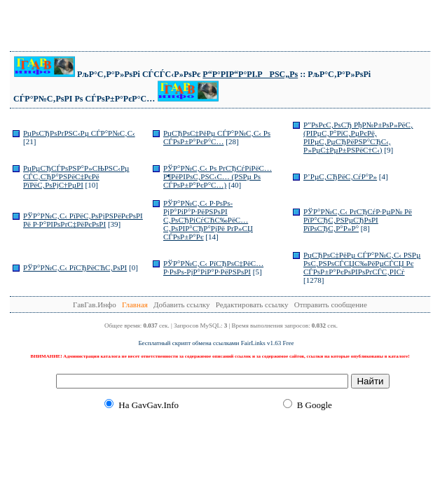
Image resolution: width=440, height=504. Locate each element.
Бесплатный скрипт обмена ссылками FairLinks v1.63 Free (216, 343)
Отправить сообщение (331, 304)
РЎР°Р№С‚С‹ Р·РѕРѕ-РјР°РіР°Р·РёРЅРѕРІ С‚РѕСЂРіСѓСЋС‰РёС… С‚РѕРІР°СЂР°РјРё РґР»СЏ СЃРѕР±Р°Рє (208, 220)
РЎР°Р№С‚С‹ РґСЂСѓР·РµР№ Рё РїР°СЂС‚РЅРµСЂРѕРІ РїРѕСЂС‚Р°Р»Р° (358, 220)
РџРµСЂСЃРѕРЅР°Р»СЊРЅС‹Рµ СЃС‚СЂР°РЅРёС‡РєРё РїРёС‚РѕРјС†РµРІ (76, 176)
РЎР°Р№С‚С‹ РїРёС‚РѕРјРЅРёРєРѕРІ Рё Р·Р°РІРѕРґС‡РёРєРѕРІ (83, 220)
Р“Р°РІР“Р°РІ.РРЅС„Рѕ (250, 74)
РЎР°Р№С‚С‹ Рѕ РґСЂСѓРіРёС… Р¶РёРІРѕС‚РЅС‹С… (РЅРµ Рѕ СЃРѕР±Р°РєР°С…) (218, 176)
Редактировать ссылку (252, 304)
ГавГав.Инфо (95, 304)
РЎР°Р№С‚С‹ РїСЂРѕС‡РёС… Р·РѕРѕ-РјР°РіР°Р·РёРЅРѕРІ (213, 267)
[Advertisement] (220, 27)
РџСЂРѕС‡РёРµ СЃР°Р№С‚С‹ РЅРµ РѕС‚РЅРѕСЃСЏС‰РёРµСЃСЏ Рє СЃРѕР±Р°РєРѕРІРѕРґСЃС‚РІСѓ (362, 263)
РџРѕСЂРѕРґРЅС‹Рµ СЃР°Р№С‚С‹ (79, 133)
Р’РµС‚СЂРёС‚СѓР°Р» (340, 176)
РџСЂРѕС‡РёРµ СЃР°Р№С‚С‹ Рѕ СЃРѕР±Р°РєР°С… (217, 137)
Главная (135, 304)
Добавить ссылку (181, 304)
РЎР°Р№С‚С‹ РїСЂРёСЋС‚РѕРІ (75, 267)
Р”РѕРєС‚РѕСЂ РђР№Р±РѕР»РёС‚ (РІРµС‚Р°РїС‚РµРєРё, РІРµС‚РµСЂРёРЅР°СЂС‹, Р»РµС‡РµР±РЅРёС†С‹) (358, 137)
